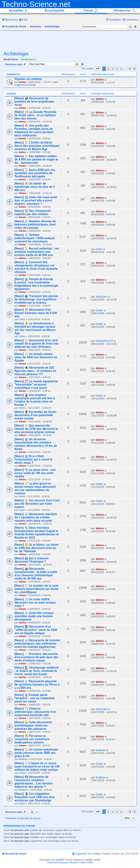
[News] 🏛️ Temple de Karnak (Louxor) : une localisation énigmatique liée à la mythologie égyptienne (36, 284)
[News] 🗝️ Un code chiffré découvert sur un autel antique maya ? (35, 603)
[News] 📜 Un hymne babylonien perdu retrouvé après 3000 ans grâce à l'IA (36, 753)
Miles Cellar (87, 862)
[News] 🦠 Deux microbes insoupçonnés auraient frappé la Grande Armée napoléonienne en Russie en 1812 (37, 533)
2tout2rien (101, 297)
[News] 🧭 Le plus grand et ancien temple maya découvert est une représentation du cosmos (35, 488)
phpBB (59, 860)
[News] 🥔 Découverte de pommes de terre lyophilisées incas (34, 102)
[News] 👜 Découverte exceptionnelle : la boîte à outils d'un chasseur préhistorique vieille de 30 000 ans (36, 574)
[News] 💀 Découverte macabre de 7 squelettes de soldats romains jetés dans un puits (36, 517)
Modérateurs (28, 59)
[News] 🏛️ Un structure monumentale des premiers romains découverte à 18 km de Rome (36, 444)
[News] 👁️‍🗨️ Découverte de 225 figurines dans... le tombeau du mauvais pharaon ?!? (35, 371)
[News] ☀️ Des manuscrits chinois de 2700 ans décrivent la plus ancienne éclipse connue (36, 429)
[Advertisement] (70, 40)
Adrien (22, 82)
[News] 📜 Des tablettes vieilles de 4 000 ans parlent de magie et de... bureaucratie (36, 159)
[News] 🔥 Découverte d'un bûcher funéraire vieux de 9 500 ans (36, 313)
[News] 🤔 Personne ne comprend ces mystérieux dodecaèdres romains (32, 739)
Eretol (99, 249)
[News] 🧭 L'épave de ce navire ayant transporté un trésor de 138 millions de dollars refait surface (37, 766)
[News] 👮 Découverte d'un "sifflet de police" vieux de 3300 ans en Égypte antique (36, 630)
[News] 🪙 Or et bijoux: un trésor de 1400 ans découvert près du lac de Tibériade (37, 548)
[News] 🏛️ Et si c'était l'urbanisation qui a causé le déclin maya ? (33, 459)
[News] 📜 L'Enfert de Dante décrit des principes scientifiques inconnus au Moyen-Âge (37, 146)
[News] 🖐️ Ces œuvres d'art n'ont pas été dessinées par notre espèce (37, 504)
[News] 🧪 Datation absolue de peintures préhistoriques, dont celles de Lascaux (35, 224)
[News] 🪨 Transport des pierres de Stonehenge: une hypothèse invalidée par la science (36, 299)
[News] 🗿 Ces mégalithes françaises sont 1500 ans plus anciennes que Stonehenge (35, 797)
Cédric (22, 319)
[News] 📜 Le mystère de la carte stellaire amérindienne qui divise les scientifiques (37, 589)
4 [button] (117, 69)
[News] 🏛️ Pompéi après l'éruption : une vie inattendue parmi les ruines (35, 698)
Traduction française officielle (62, 862)
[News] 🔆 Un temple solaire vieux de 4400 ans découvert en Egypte (36, 357)
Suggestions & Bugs (25, 85)
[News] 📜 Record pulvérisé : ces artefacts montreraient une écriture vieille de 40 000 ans (37, 252)
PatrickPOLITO (104, 341)
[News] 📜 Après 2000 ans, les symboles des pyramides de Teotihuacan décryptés (35, 173)
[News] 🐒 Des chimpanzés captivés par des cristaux (33, 212)
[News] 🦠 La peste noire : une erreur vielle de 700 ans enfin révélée (35, 473)
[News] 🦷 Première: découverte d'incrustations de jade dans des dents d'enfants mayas (36, 657)
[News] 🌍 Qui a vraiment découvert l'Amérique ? (31, 560)
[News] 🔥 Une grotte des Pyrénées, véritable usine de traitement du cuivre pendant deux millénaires (34, 130)
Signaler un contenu (28, 79)
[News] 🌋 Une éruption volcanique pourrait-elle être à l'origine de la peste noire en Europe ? (35, 400)
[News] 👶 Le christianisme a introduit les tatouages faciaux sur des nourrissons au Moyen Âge (35, 328)
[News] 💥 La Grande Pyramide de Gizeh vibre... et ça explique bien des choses (35, 115)
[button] (98, 69)
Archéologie (16, 54)
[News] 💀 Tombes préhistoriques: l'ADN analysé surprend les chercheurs (35, 238)
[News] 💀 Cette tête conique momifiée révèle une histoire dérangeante (34, 616)
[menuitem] (23, 20)
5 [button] (121, 69)
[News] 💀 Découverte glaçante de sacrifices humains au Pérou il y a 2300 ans (37, 685)
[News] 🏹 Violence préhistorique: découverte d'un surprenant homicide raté (35, 712)
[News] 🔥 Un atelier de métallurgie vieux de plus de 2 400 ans (35, 187)
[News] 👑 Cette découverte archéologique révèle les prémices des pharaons (33, 725)
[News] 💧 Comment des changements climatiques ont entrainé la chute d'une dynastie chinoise (36, 267)
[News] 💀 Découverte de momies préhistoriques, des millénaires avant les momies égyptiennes (37, 644)
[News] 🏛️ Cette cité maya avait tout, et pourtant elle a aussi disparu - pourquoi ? (36, 200)
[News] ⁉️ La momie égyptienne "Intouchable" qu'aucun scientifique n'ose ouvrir (36, 385)
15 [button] (130, 69)
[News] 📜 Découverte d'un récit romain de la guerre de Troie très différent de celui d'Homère (36, 344)
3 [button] (113, 69)
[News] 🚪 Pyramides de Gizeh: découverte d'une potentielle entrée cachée (36, 415)
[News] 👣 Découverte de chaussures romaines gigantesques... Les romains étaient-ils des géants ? (34, 782)
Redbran (23, 759)
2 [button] (108, 69)
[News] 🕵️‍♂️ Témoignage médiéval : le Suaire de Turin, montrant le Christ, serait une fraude (36, 671)
